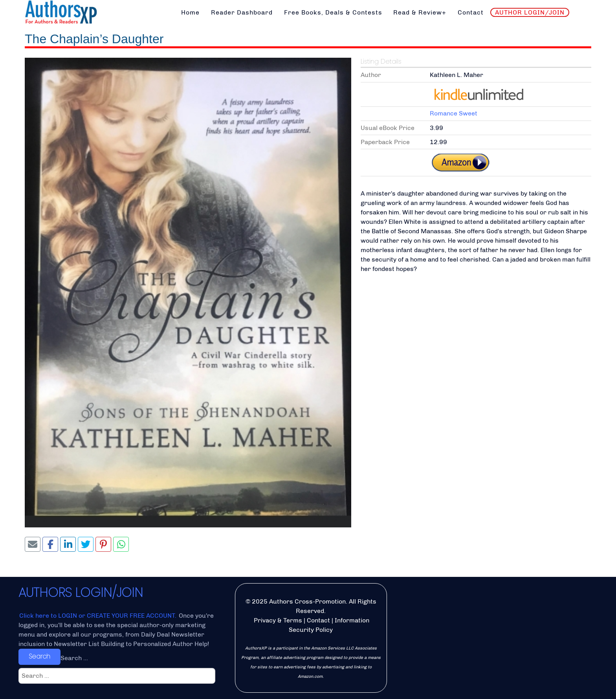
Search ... (74, 658)
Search (39, 656)
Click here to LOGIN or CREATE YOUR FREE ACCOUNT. (99, 616)
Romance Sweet (454, 113)
